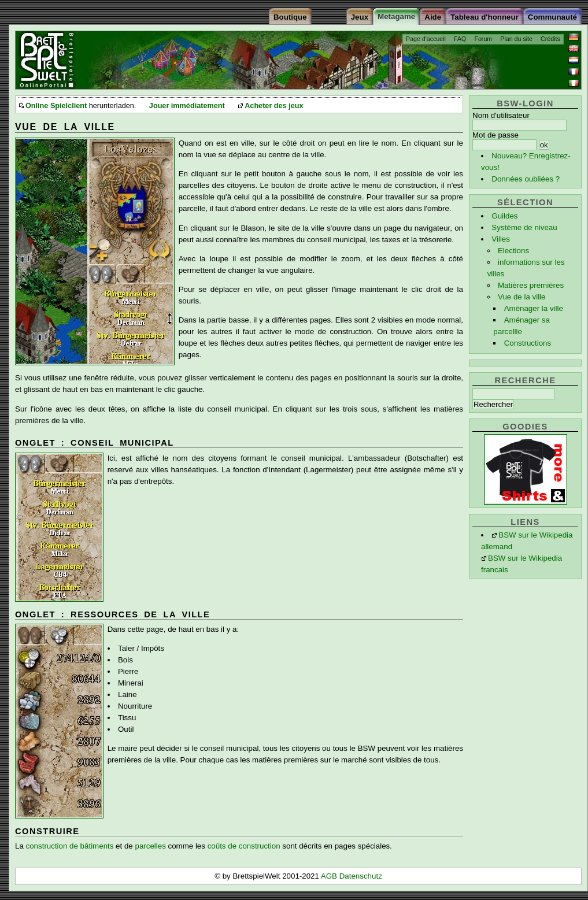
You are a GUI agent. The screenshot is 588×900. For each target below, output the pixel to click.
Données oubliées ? (526, 179)
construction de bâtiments (70, 846)
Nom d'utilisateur (501, 115)
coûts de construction (244, 846)
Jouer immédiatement (187, 106)
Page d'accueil (426, 39)
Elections (513, 251)
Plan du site (516, 39)
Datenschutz (361, 876)
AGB (330, 876)
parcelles (150, 846)
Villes (501, 239)
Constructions (528, 343)
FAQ (460, 39)
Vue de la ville (522, 297)
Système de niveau (524, 227)
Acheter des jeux (274, 106)
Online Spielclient (56, 106)
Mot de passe (495, 135)
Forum (483, 39)
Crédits (550, 39)
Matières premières (531, 285)
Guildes (504, 216)
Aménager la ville (534, 308)
